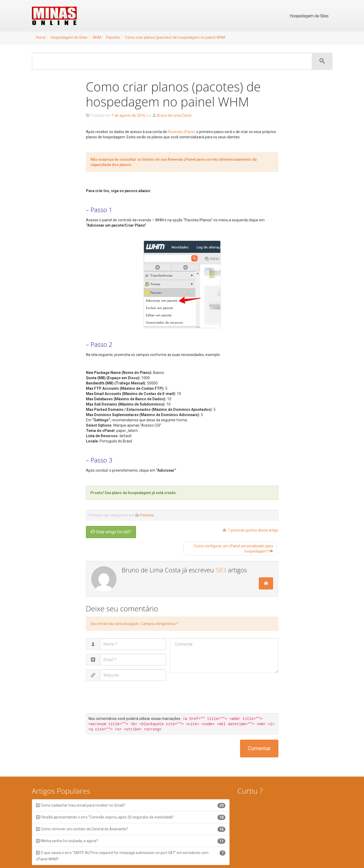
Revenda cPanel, (181, 132)
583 (221, 570)
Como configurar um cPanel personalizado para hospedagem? (233, 549)
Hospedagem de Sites (309, 16)
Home (41, 37)
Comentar (259, 748)
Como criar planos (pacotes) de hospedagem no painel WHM (175, 37)
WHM (97, 37)
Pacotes (113, 37)
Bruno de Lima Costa (174, 115)
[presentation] (130, 698)
